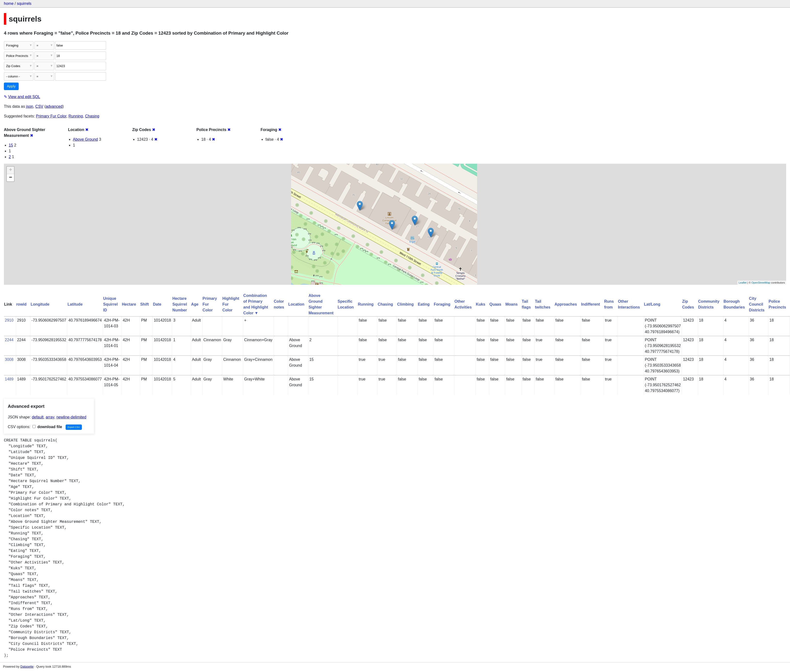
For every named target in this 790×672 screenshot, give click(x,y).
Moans (512, 304)
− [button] (11, 178)
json (30, 106)
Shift (145, 304)
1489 (9, 379)
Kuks (481, 304)
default (38, 417)
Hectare (129, 304)
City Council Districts (757, 304)
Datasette (27, 667)
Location (296, 304)
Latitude (75, 304)
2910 (9, 320)
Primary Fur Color (51, 116)
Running (76, 116)
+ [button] (11, 170)
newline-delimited (71, 417)
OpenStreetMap (761, 283)
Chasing (92, 116)
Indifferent (590, 304)
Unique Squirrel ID (110, 304)
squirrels (24, 4)
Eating (424, 304)
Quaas (495, 304)
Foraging (442, 304)
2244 (9, 340)
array (50, 417)
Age (195, 304)
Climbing (405, 304)
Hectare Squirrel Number (180, 304)
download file (47, 427)
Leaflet (743, 283)
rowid (21, 304)
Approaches (566, 304)
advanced (54, 106)
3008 (9, 359)
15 (11, 145)
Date (157, 304)
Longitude (40, 304)
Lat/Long (652, 304)
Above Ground (85, 139)
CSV (39, 106)
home (9, 4)
